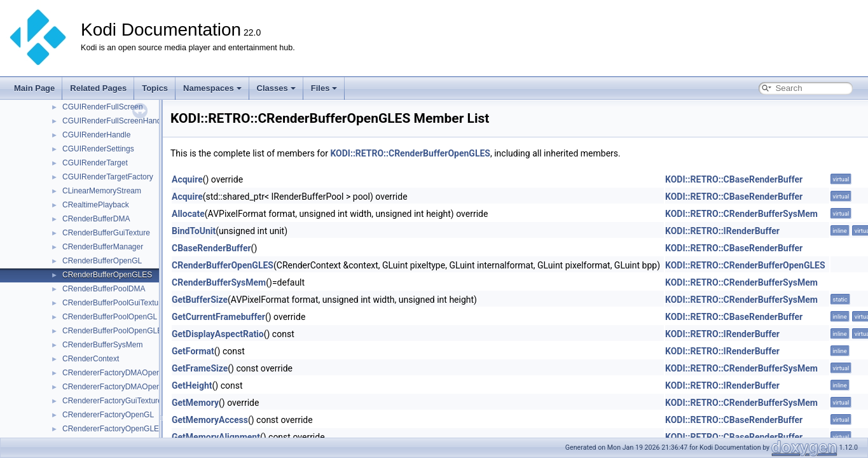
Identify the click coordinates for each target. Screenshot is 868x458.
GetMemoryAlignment (216, 437)
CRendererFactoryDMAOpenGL (117, 373)
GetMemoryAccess (210, 420)
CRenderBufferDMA (96, 219)
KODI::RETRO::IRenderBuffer (722, 231)
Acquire (187, 179)
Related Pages (98, 88)
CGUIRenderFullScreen (103, 107)
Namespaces (212, 88)
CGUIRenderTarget (95, 163)
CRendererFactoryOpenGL (108, 415)
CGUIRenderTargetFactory (108, 177)
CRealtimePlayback (96, 205)
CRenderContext (91, 359)
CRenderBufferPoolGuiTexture (114, 303)
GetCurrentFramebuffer (218, 317)
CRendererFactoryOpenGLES (113, 429)
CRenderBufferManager (103, 247)
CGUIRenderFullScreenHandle (115, 121)
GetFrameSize (200, 368)
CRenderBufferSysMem (103, 345)
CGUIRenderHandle (96, 135)
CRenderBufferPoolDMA (104, 289)
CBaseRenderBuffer (211, 248)
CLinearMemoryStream (102, 191)
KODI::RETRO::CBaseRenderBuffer (734, 179)
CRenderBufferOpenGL (102, 261)
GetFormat (193, 351)
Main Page (34, 88)
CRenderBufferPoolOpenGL (110, 317)
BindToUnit (194, 231)
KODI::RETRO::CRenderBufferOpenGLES (410, 153)
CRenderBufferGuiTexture (106, 233)
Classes (276, 88)
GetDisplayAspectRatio (218, 334)
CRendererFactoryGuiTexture (112, 401)
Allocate (188, 214)
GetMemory (195, 403)
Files (324, 88)
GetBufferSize (200, 300)
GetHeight (192, 385)
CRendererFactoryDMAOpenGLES (122, 387)
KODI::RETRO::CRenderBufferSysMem (741, 214)
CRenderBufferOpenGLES (107, 275)
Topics (155, 88)
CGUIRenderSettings (98, 149)
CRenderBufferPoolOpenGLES (115, 331)
